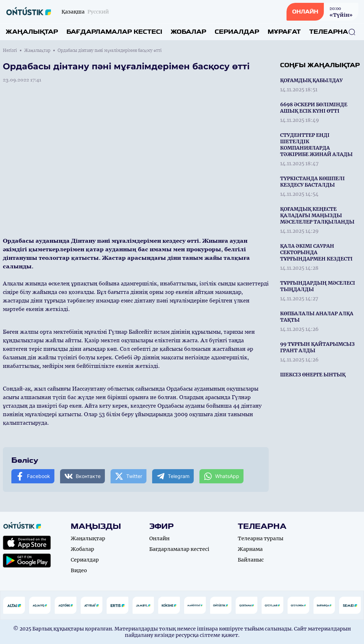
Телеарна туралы (261, 538)
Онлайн (159, 538)
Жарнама (250, 549)
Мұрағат (284, 32)
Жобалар (188, 32)
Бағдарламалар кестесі (114, 32)
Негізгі (10, 50)
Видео (79, 570)
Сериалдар (237, 32)
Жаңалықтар (32, 32)
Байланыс (251, 560)
